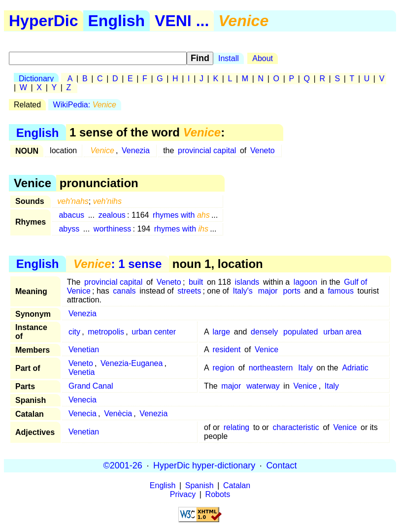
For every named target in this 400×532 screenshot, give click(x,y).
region (224, 368)
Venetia (82, 372)
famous (340, 291)
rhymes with (181, 215)
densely (264, 332)
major (268, 291)
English (117, 21)
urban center (154, 332)
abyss (69, 229)
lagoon (305, 282)
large (222, 332)
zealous (112, 215)
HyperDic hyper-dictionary (204, 465)
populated (300, 332)
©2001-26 (123, 465)
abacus (71, 215)
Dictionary (36, 79)
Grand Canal (91, 386)
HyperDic (44, 21)
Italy (305, 368)
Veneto (263, 150)
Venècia (118, 414)
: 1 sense (117, 264)
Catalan (237, 485)
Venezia (136, 150)
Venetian (84, 349)
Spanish (200, 485)
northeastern (271, 368)
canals (124, 291)
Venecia (83, 400)
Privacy (183, 494)
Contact (281, 465)
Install (229, 58)
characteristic (296, 427)
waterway (263, 386)
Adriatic (355, 368)
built (196, 282)
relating (236, 427)
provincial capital (207, 150)
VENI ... (182, 21)
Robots (218, 494)
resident (227, 349)
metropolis (106, 332)
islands (247, 282)
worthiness (112, 229)
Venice (267, 349)
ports (292, 291)
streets (189, 291)
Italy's (242, 291)
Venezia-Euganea (132, 363)
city (74, 332)
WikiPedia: (85, 105)
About (263, 58)
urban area (342, 332)
